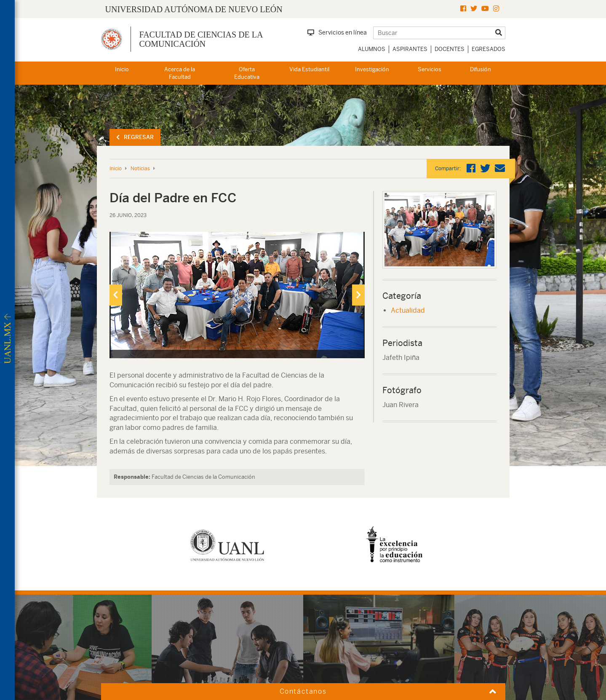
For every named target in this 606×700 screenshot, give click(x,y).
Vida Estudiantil (309, 69)
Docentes (450, 49)
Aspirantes (410, 49)
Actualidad (408, 310)
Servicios (430, 69)
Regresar (135, 137)
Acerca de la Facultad (180, 73)
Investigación (372, 69)
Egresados (489, 49)
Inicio (122, 69)
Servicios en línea (337, 32)
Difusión (481, 69)
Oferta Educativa (247, 73)
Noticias (140, 169)
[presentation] (116, 295)
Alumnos (372, 49)
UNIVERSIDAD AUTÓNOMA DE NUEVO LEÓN (194, 9)
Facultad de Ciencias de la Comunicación (201, 39)
